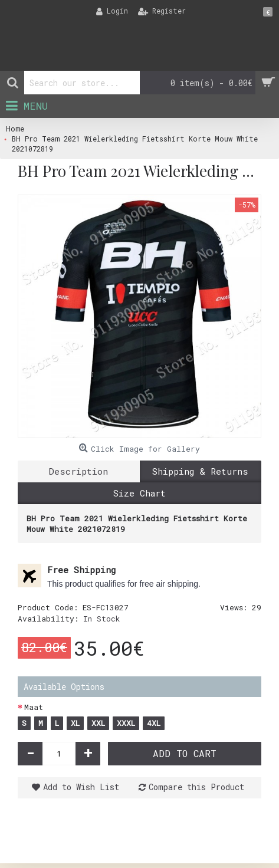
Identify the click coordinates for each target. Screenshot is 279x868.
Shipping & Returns (200, 471)
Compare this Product (196, 787)
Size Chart (139, 493)
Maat (34, 707)
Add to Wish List (81, 787)
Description (78, 471)
